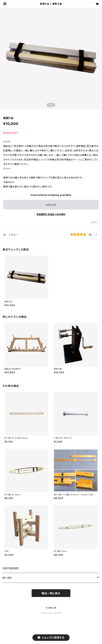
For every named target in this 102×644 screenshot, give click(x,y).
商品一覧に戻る (51, 593)
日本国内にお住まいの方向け (51, 214)
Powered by (51, 613)
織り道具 (7, 578)
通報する (95, 222)
